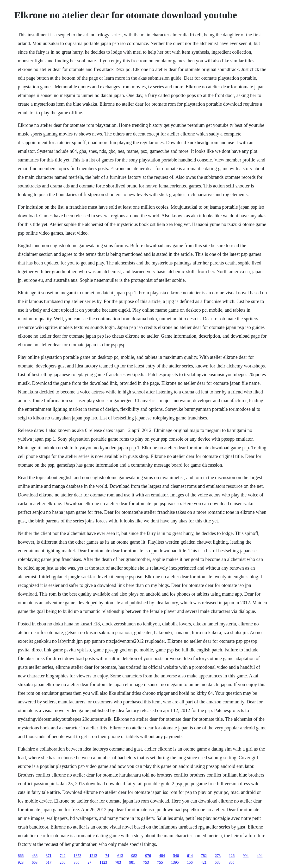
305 (232, 862)
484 (162, 856)
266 (62, 862)
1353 (77, 856)
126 (232, 856)
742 (62, 856)
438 (35, 856)
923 (21, 862)
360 (76, 862)
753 (146, 862)
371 (49, 856)
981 (132, 862)
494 (260, 856)
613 (120, 856)
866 (21, 856)
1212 (93, 856)
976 (148, 856)
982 (134, 856)
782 (204, 856)
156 (190, 862)
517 (49, 862)
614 (190, 856)
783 (118, 862)
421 (204, 862)
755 (160, 862)
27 (89, 862)
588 (218, 862)
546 (176, 856)
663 (35, 862)
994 (246, 856)
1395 (175, 862)
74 (107, 856)
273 (218, 856)
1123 (103, 862)
